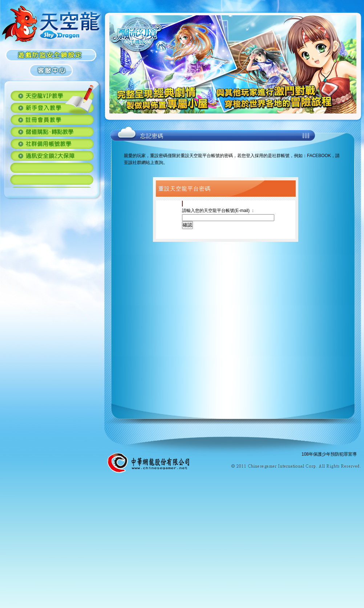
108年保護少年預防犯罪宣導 (329, 454)
